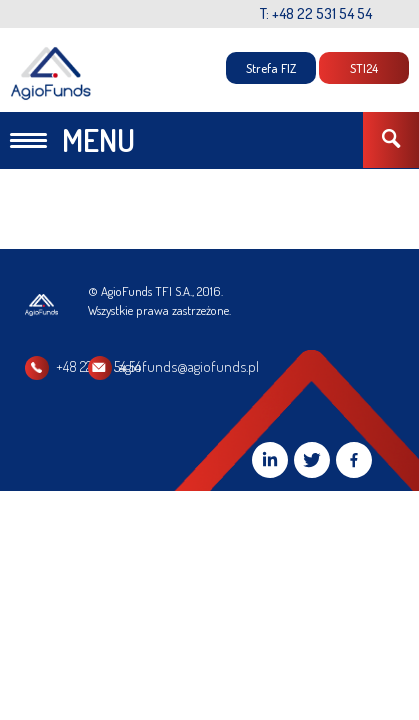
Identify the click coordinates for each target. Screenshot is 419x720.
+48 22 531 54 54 (98, 366)
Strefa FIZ (271, 68)
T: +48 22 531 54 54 (316, 13)
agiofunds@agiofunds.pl (292, 366)
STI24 (364, 68)
